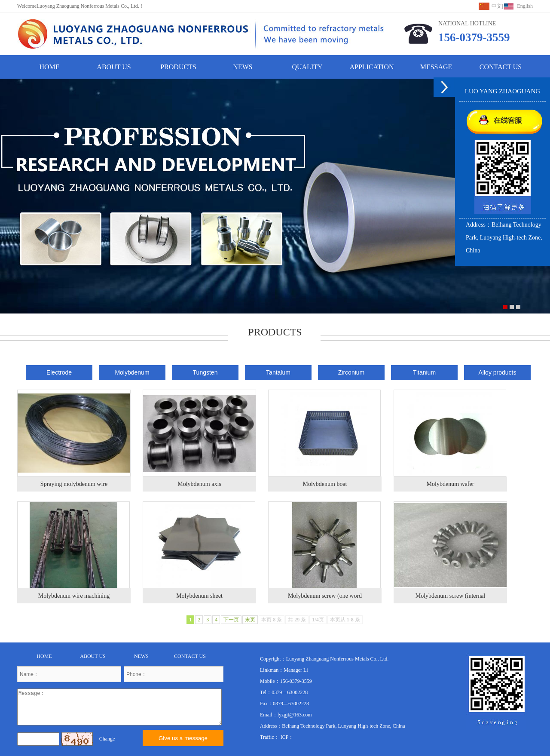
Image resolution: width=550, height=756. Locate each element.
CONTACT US (501, 67)
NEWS (243, 67)
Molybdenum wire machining (74, 596)
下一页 (231, 620)
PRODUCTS (178, 67)
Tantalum (278, 372)
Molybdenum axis (199, 484)
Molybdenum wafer (451, 484)
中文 (497, 6)
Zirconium (351, 372)
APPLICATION (371, 67)
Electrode (59, 372)
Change (107, 739)
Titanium (424, 372)
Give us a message (183, 738)
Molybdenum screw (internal (451, 596)
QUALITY (307, 67)
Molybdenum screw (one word (325, 596)
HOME (49, 67)
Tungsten (205, 372)
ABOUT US (114, 67)
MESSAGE (436, 67)
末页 (250, 620)
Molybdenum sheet (199, 596)
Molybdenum (132, 372)
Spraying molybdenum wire (74, 484)
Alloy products (498, 372)
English (525, 6)
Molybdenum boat (325, 484)
